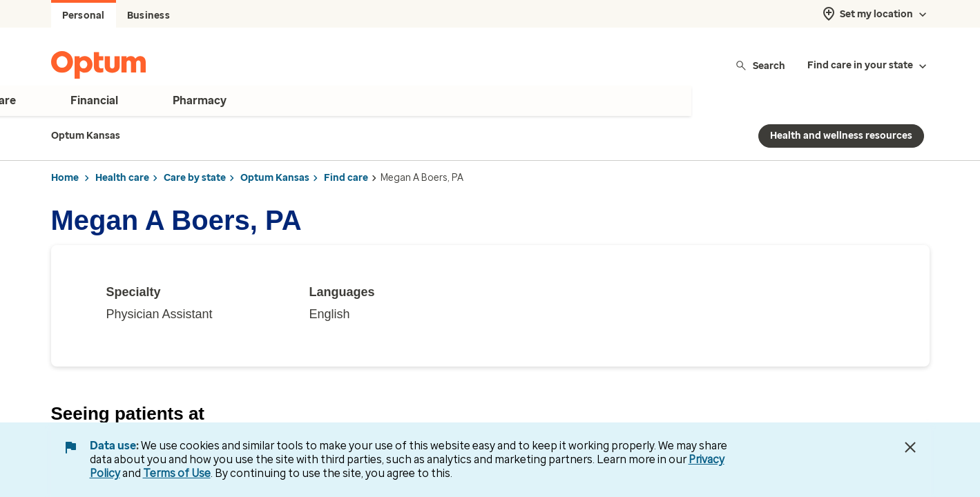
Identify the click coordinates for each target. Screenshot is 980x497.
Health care (122, 178)
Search (760, 65)
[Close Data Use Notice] (910, 447)
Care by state (195, 178)
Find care (346, 178)
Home (65, 178)
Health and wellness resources (841, 136)
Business (148, 16)
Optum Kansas (275, 178)
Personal (84, 16)
